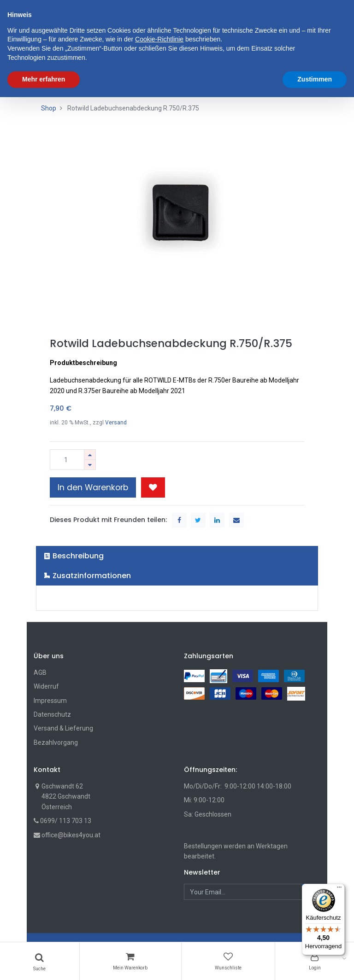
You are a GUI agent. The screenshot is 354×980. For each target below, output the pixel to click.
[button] (153, 487)
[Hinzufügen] (90, 455)
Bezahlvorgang (56, 742)
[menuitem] (59, 54)
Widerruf (46, 686)
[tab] (177, 556)
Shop (49, 108)
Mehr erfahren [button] (44, 962)
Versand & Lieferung (63, 728)
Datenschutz (52, 714)
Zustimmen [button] (315, 962)
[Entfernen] (90, 465)
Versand (116, 423)
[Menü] (339, 889)
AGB (40, 673)
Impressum (50, 701)
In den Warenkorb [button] (93, 487)
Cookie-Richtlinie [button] (159, 922)
